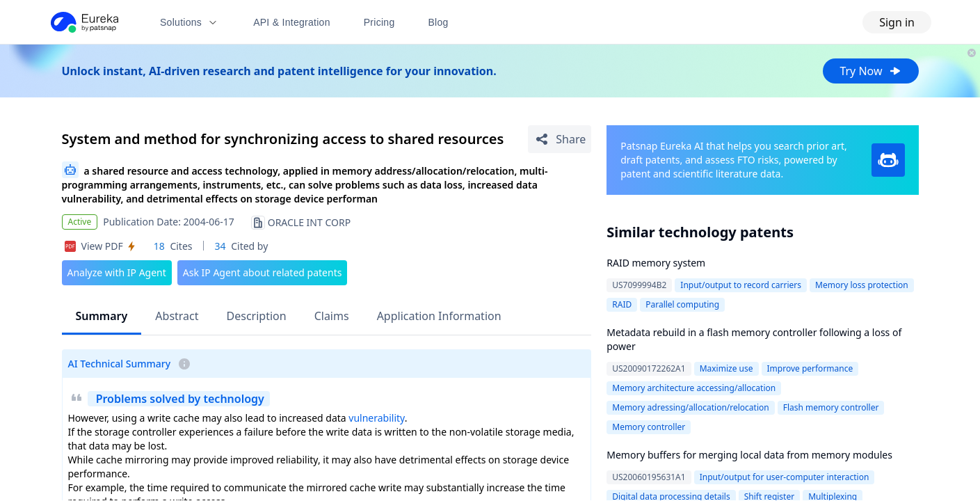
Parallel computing (682, 304)
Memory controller (649, 427)
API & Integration (292, 22)
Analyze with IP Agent (117, 272)
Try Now (870, 71)
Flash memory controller (831, 407)
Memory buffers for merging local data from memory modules (749, 455)
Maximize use (726, 368)
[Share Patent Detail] (560, 139)
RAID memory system (656, 263)
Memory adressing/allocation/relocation (690, 407)
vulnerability (376, 418)
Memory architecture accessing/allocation (694, 388)
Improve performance (810, 368)
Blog (439, 22)
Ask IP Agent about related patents (263, 272)
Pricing (379, 22)
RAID (622, 304)
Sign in (897, 22)
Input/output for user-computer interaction (785, 477)
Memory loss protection (862, 285)
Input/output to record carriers (741, 285)
